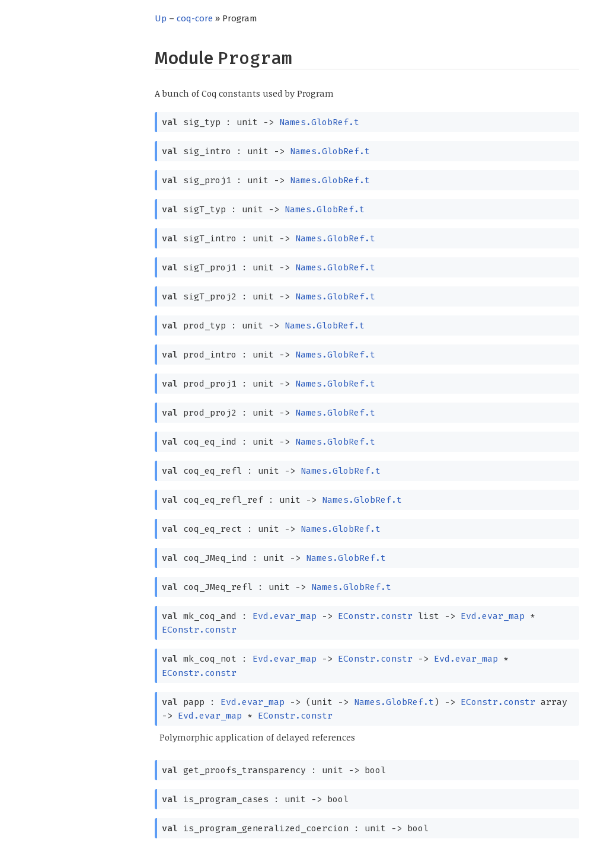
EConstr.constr (375, 616)
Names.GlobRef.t (319, 122)
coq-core (195, 18)
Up (161, 18)
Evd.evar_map (285, 616)
